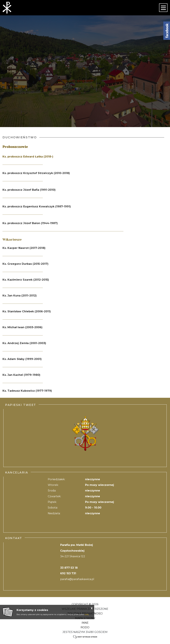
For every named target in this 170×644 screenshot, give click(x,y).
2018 (66, 173)
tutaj (87, 614)
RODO (85, 627)
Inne (85, 623)
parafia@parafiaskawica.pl (77, 579)
